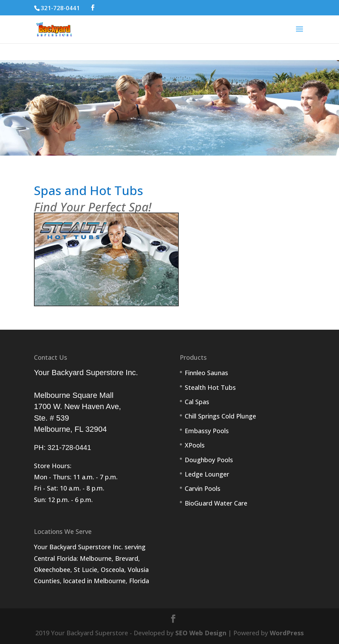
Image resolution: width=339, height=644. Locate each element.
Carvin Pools (203, 488)
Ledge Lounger (207, 474)
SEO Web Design (201, 633)
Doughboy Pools (209, 460)
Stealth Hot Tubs (210, 387)
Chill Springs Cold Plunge (220, 416)
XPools (195, 445)
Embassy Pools (207, 431)
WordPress (287, 633)
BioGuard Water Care (216, 503)
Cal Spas (197, 402)
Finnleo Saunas (206, 373)
